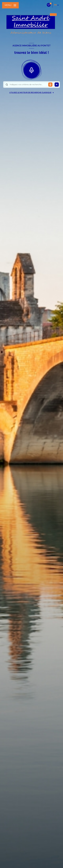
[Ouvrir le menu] (10, 5)
